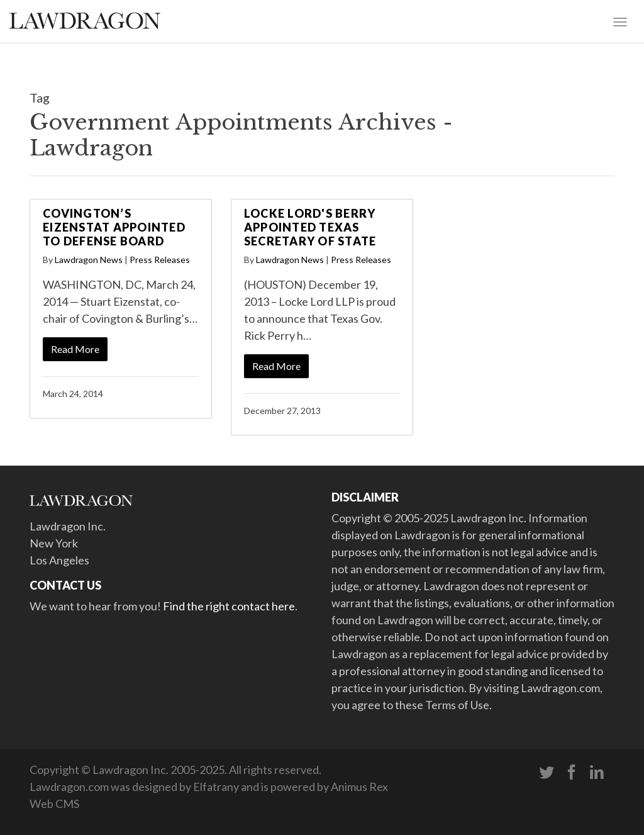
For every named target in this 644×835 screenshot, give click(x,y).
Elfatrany (216, 787)
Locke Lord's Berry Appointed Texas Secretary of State (310, 227)
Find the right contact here (229, 606)
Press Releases (160, 260)
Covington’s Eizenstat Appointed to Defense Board (114, 227)
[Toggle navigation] (620, 21)
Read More (75, 349)
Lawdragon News (89, 260)
